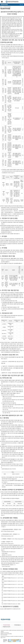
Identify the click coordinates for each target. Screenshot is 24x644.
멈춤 (5, 642)
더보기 (4, 642)
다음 (20, 641)
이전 (8, 641)
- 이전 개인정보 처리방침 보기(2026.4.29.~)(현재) (11, 604)
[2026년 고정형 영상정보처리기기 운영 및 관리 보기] (10, 609)
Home (1, 7)
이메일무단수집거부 (6, 627)
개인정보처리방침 (7, 7)
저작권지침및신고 (18, 625)
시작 (6, 642)
